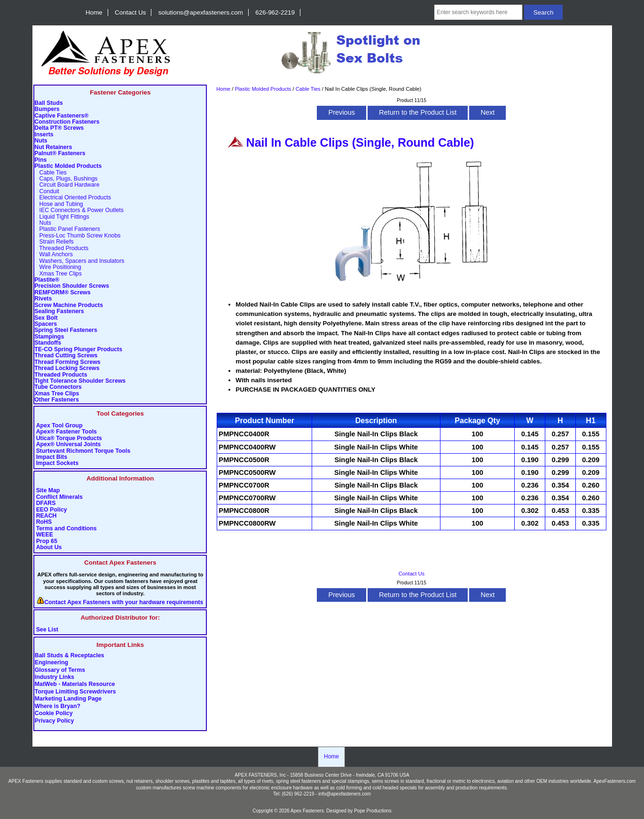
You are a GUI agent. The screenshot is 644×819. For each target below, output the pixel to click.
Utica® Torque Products (69, 438)
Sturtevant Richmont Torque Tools (83, 451)
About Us (49, 547)
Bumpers (47, 109)
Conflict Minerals (59, 497)
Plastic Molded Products (263, 89)
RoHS (44, 522)
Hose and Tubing (59, 204)
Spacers (46, 324)
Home (94, 12)
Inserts (44, 135)
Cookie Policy (54, 714)
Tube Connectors (58, 387)
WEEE (45, 535)
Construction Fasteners (67, 122)
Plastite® (47, 280)
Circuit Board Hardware (67, 185)
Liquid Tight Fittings (62, 217)
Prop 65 (47, 541)
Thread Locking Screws (67, 368)
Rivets (43, 299)
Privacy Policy (55, 721)
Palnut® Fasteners (60, 154)
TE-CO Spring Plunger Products (78, 350)
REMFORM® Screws (62, 293)
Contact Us (130, 12)
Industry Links (55, 677)
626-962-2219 (275, 12)
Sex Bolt (46, 318)
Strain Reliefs (54, 242)
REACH (47, 516)
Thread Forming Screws (67, 362)
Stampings (49, 337)
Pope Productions (373, 811)
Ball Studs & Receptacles (70, 655)
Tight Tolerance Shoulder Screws (80, 381)
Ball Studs (48, 103)
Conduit (47, 192)
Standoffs (48, 343)
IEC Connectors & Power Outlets (79, 210)
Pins (40, 160)
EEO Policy (52, 510)
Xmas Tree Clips (58, 274)
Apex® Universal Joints (69, 445)
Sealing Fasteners (59, 311)
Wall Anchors (54, 255)
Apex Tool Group (59, 426)
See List (47, 630)
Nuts (41, 141)
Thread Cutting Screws (66, 356)
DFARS (46, 503)
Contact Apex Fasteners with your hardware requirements (124, 602)
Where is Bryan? (58, 706)
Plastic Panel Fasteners (67, 229)
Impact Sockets (57, 463)
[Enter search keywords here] (478, 12)
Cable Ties (308, 89)
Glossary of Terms (60, 670)
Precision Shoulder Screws (72, 286)
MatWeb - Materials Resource (75, 685)
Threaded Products (61, 248)
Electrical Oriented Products (73, 198)
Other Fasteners (56, 400)
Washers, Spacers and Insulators (79, 261)
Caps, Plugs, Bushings (66, 179)
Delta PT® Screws (59, 128)
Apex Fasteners (307, 811)
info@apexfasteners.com (345, 794)
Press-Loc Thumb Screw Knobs (77, 236)
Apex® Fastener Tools (67, 432)
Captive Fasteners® (61, 116)
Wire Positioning (58, 267)
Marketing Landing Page (68, 699)
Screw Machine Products (69, 305)
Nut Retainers (53, 147)
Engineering (51, 663)
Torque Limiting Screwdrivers (75, 692)
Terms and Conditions (67, 529)
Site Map (48, 491)
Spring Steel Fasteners (66, 330)
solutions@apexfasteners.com (201, 12)
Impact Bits (52, 457)
